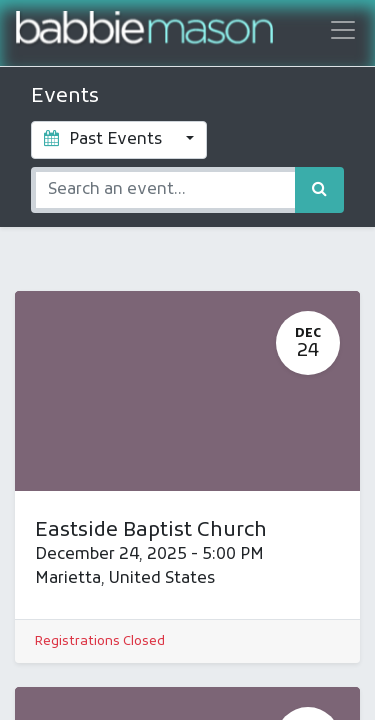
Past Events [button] (105, 140)
